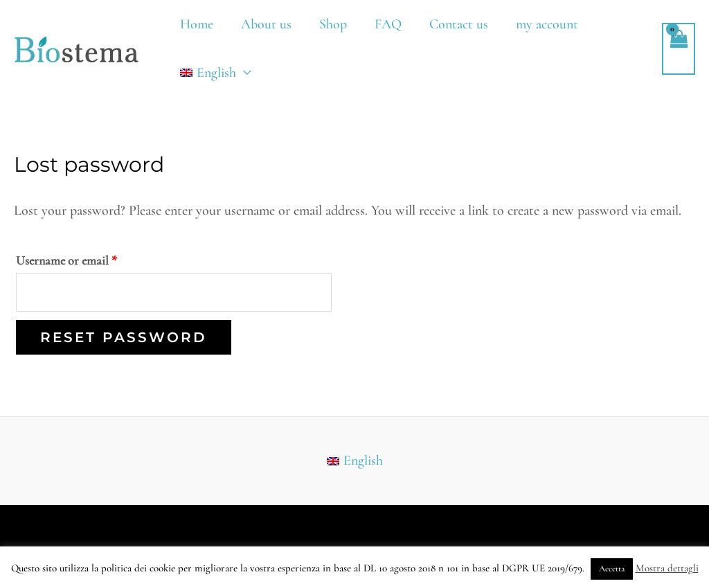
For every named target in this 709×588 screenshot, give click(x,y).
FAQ (388, 24)
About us (266, 24)
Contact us (459, 24)
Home (197, 24)
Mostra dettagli (667, 568)
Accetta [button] (612, 569)
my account (547, 24)
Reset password (124, 337)
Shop (333, 24)
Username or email (89, 258)
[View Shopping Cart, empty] (679, 49)
